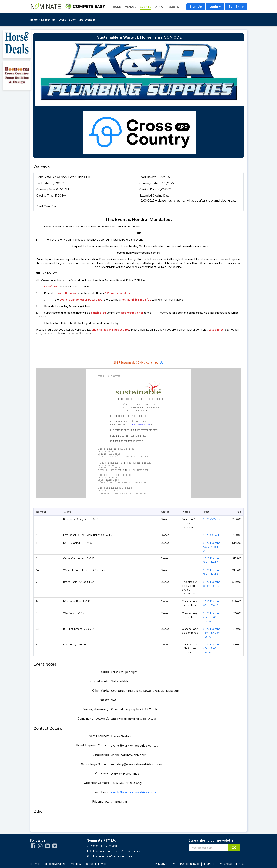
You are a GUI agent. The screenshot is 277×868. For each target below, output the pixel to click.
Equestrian (48, 20)
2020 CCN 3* (212, 519)
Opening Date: (149, 183)
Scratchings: (101, 755)
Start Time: (44, 206)
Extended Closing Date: (155, 196)
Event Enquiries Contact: (93, 745)
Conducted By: (46, 177)
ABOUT (228, 864)
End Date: (43, 183)
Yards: (105, 672)
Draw (159, 7)
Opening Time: (46, 189)
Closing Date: (148, 189)
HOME (117, 7)
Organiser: (102, 773)
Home (34, 20)
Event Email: (101, 792)
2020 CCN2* (211, 535)
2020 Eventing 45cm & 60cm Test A (212, 617)
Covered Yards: (99, 681)
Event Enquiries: (98, 736)
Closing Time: (45, 196)
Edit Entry (236, 7)
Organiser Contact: (96, 783)
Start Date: (147, 177)
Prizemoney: (101, 801)
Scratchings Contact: (95, 764)
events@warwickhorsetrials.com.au (134, 792)
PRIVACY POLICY (165, 864)
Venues (131, 7)
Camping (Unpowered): (93, 719)
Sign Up (196, 7)
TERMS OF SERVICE (189, 864)
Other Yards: (101, 690)
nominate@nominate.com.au (116, 856)
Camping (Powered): (95, 709)
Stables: (104, 700)
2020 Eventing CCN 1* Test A (212, 547)
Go (234, 848)
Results (173, 7)
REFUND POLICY (212, 864)
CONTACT (241, 864)
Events (146, 7)
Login (214, 7)
